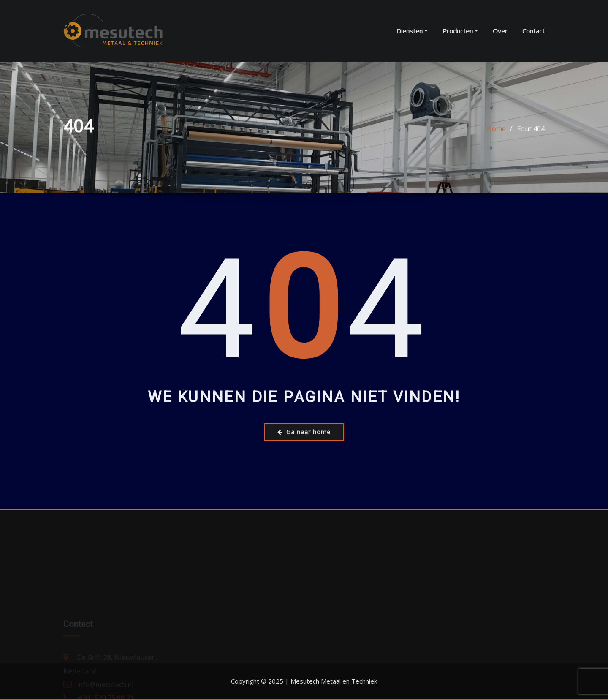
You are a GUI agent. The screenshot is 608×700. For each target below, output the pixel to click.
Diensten (412, 31)
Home (496, 130)
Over (500, 31)
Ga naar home (304, 432)
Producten (460, 31)
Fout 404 (531, 130)
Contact (533, 31)
